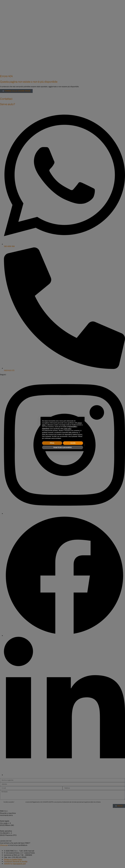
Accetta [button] (73, 443)
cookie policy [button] (67, 429)
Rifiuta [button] (52, 443)
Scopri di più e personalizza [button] (62, 447)
